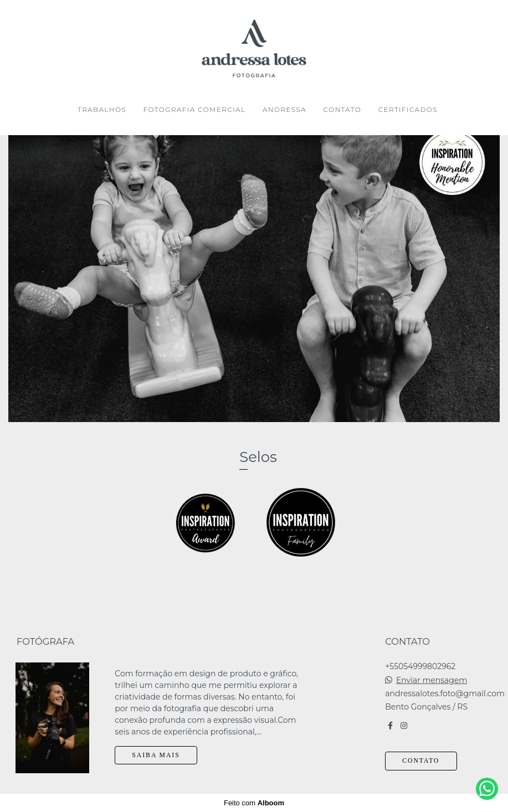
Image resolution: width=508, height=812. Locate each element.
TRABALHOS (102, 109)
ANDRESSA (284, 109)
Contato (421, 761)
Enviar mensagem (432, 680)
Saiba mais (156, 755)
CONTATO (342, 109)
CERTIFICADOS (408, 109)
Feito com (254, 803)
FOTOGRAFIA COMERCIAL (195, 109)
